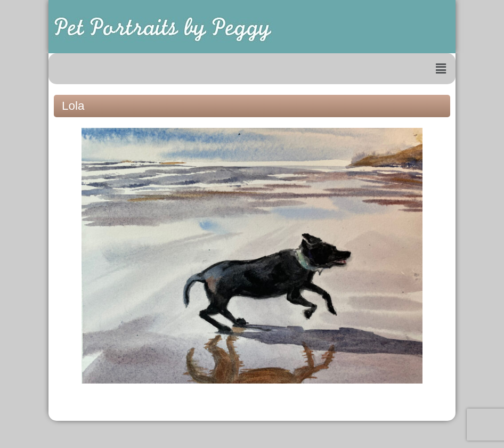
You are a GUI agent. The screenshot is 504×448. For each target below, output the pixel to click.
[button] (441, 69)
